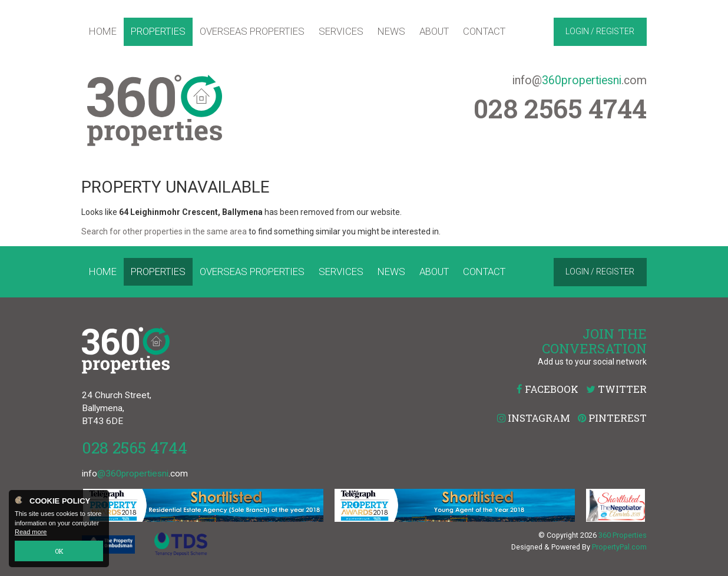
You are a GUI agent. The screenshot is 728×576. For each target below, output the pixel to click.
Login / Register (600, 31)
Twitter (616, 389)
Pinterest (612, 418)
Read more (31, 532)
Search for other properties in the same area (164, 231)
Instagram (534, 418)
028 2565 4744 (135, 447)
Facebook (547, 389)
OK (59, 551)
